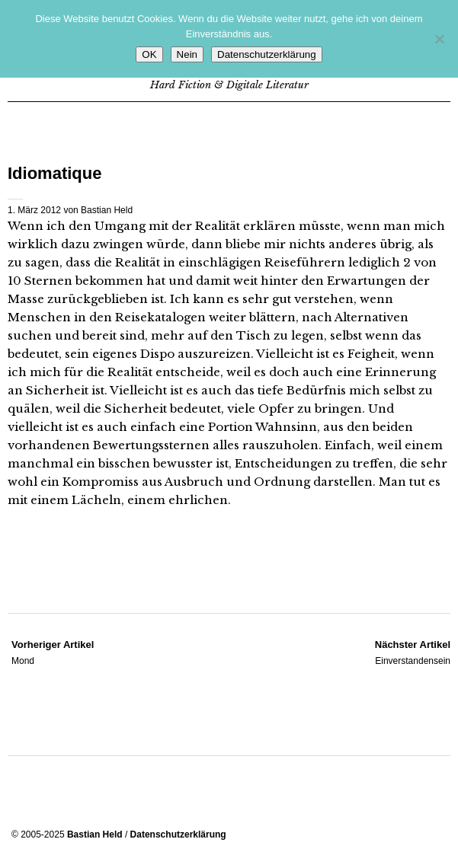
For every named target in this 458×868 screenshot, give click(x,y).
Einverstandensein (413, 652)
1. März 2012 (34, 210)
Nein (187, 54)
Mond (53, 652)
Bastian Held (107, 210)
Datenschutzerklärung (178, 834)
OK (149, 54)
